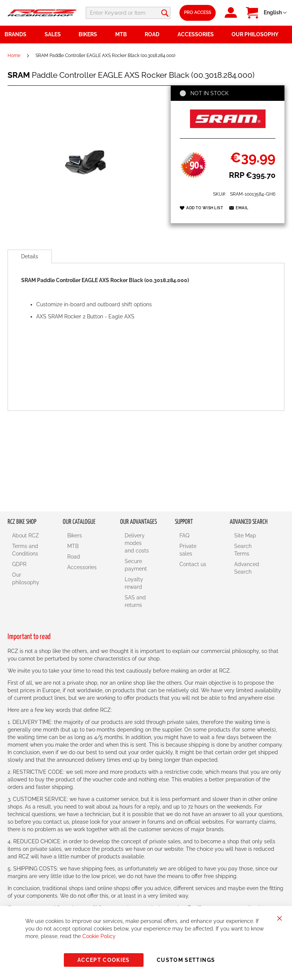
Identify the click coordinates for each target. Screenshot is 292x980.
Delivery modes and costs (137, 543)
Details (30, 256)
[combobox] (151, 13)
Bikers (75, 536)
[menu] (146, 35)
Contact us (193, 564)
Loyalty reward (134, 583)
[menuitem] (57, 35)
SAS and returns (135, 601)
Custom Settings (186, 960)
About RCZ (25, 536)
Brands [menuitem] (15, 34)
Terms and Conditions (25, 550)
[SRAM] (228, 130)
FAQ (184, 536)
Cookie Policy (99, 936)
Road (74, 557)
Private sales (188, 550)
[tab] (30, 256)
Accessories (82, 567)
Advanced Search (247, 568)
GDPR (19, 564)
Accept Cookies (104, 960)
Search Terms (243, 550)
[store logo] (42, 13)
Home (14, 56)
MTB (73, 546)
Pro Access (224, 12)
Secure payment (136, 565)
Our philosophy (26, 579)
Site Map (245, 536)
